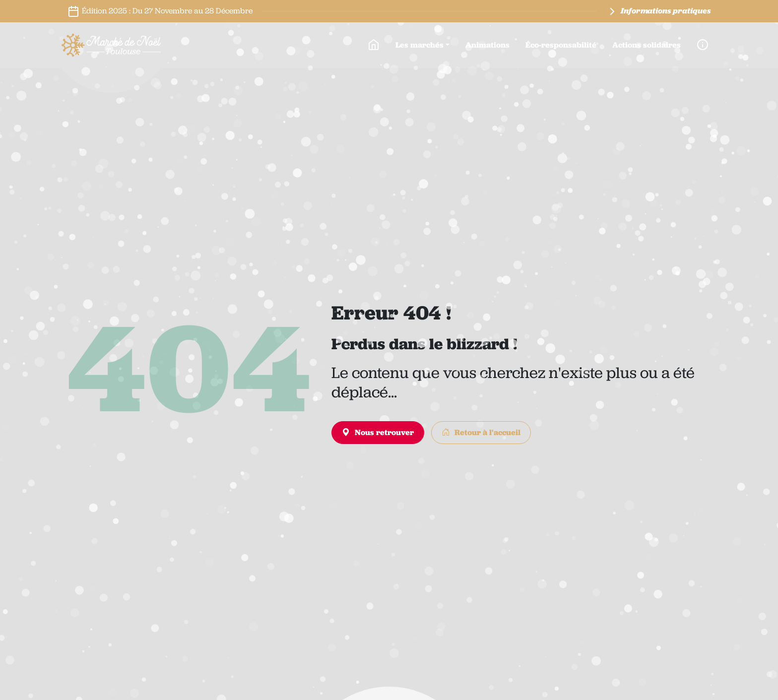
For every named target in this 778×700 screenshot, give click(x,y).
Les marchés (420, 45)
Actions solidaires (647, 45)
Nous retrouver (378, 432)
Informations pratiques (658, 11)
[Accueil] (374, 45)
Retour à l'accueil (481, 432)
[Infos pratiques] (703, 45)
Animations (487, 45)
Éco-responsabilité (561, 45)
